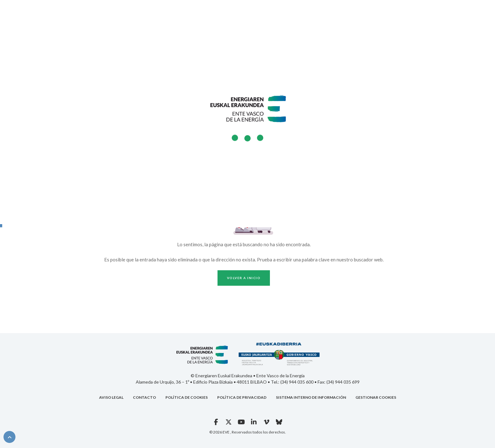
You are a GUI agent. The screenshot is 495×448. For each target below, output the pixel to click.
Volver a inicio (244, 278)
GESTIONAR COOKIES (376, 397)
